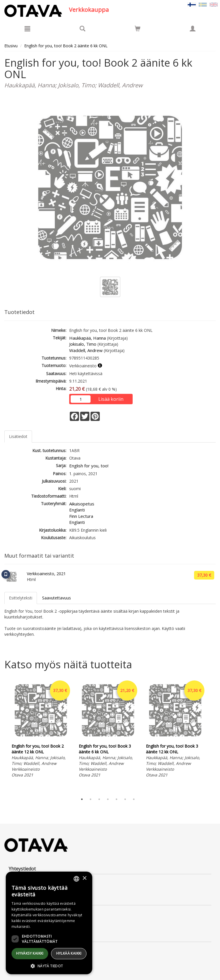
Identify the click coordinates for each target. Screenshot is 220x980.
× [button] (84, 878)
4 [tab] (108, 799)
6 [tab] (125, 799)
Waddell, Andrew (86, 350)
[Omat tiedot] (193, 29)
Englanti (77, 510)
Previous (3, 736)
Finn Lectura (81, 516)
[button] (49, 966)
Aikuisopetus (82, 504)
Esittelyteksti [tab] (21, 598)
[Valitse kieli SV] (203, 4)
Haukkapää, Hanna (88, 338)
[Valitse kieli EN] (214, 4)
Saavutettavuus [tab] (57, 598)
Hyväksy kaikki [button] (30, 953)
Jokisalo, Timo (83, 344)
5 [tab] (116, 799)
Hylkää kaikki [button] (69, 953)
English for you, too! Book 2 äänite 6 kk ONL (66, 46)
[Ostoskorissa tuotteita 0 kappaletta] (138, 30)
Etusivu (11, 46)
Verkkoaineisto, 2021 (46, 574)
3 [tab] (99, 799)
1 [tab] (82, 799)
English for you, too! (89, 466)
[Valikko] (27, 29)
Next (213, 736)
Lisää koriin (111, 399)
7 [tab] (134, 799)
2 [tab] (91, 799)
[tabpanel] (41, 729)
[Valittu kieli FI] (192, 4)
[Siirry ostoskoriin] (138, 29)
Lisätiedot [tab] (18, 436)
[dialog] (49, 923)
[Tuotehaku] (82, 29)
